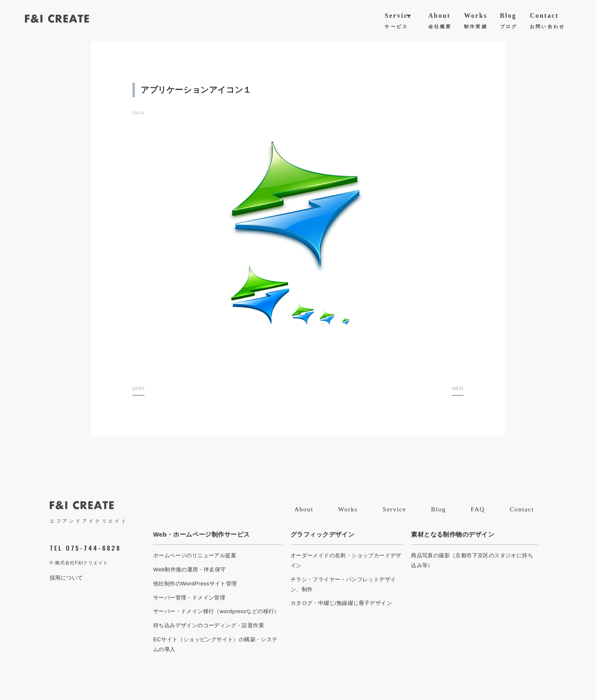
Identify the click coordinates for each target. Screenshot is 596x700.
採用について (66, 578)
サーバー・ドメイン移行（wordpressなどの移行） (216, 611)
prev (138, 388)
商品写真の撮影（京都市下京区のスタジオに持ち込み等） (472, 560)
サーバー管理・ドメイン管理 (189, 598)
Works (476, 22)
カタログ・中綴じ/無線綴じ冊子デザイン (341, 603)
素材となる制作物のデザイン (453, 534)
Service (398, 22)
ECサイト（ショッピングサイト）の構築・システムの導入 (215, 644)
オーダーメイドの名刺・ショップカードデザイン (346, 560)
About (440, 22)
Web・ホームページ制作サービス (202, 534)
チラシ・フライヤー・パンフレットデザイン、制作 (343, 584)
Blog (509, 22)
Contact (547, 22)
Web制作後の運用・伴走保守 (190, 569)
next (458, 388)
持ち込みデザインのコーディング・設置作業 (209, 625)
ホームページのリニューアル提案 (195, 555)
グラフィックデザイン (323, 534)
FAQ (478, 509)
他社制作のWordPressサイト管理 (195, 584)
